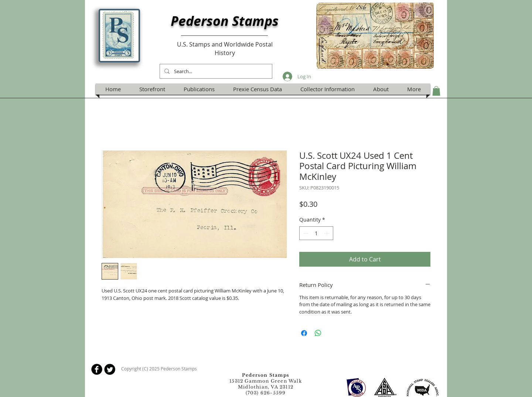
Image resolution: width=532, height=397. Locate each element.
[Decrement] (305, 233)
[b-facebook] (97, 369)
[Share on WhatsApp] (318, 333)
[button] (436, 91)
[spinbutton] (316, 233)
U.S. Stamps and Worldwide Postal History (225, 48)
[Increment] (328, 233)
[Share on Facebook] (304, 333)
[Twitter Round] (110, 369)
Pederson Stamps (225, 21)
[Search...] (215, 71)
